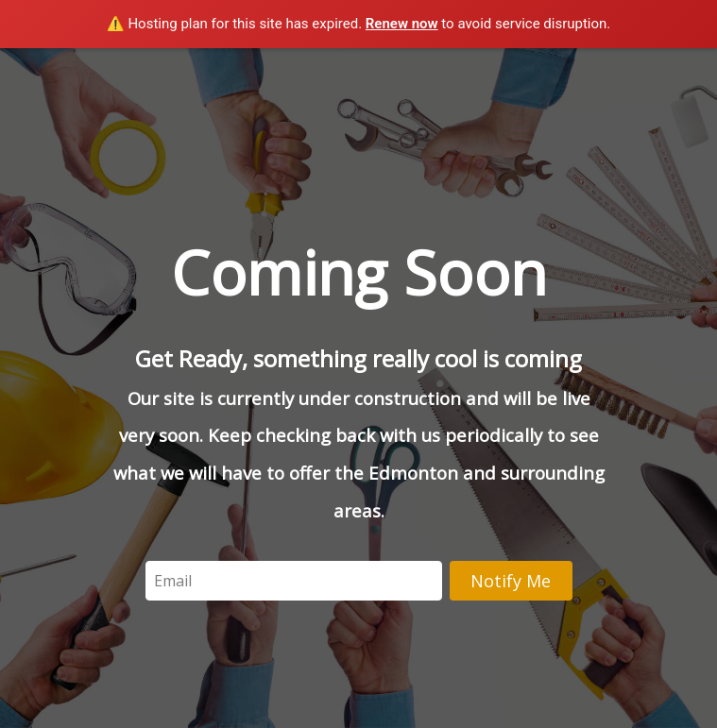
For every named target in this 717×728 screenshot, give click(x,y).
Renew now (402, 24)
